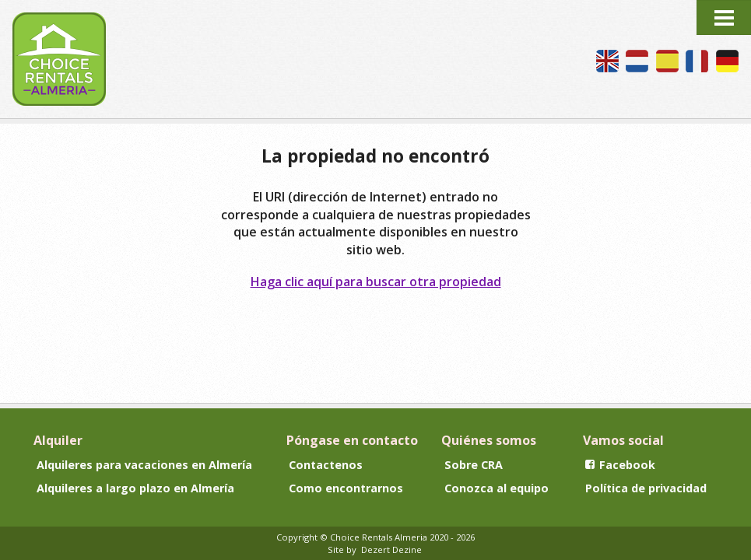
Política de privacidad (646, 488)
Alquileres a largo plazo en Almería (135, 488)
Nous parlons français (697, 61)
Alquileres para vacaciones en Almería (144, 465)
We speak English (607, 61)
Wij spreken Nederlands (637, 61)
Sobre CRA (474, 465)
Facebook (620, 465)
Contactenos (326, 465)
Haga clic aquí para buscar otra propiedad (376, 282)
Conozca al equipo (497, 488)
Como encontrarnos (346, 488)
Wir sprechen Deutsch (727, 61)
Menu (724, 17)
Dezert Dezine (391, 549)
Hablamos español (667, 61)
